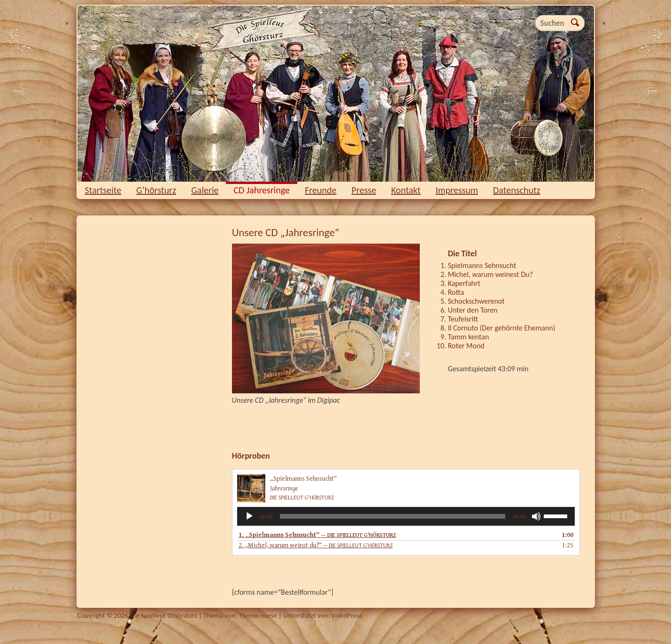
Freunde (320, 190)
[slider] (393, 516)
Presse (364, 190)
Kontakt (406, 190)
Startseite (103, 190)
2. (316, 545)
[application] (406, 516)
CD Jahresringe (262, 190)
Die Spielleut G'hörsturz (336, 94)
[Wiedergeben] (249, 516)
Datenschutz (517, 190)
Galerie (205, 190)
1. (317, 535)
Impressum (457, 190)
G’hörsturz (156, 190)
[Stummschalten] (536, 516)
